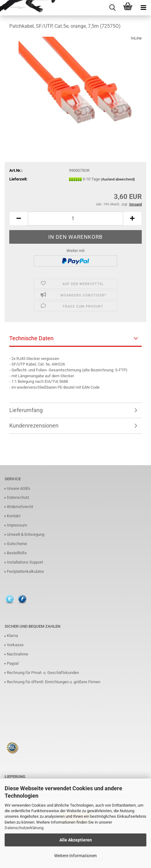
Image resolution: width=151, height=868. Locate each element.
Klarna (12, 636)
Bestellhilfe (17, 553)
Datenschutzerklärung (24, 828)
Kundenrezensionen (34, 426)
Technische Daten (31, 338)
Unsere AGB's (19, 488)
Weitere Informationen (75, 856)
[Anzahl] (75, 219)
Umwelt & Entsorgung (26, 534)
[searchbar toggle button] (112, 8)
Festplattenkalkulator (25, 571)
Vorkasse (15, 645)
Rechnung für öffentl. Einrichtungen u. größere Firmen (54, 682)
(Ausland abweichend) (118, 179)
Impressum (17, 525)
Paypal (13, 663)
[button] (19, 219)
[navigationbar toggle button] (143, 8)
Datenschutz (18, 497)
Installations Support (25, 562)
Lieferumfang (26, 410)
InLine (136, 38)
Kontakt (14, 516)
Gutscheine (17, 544)
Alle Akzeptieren (76, 840)
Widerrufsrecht (20, 507)
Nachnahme (17, 654)
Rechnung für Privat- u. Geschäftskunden (43, 673)
